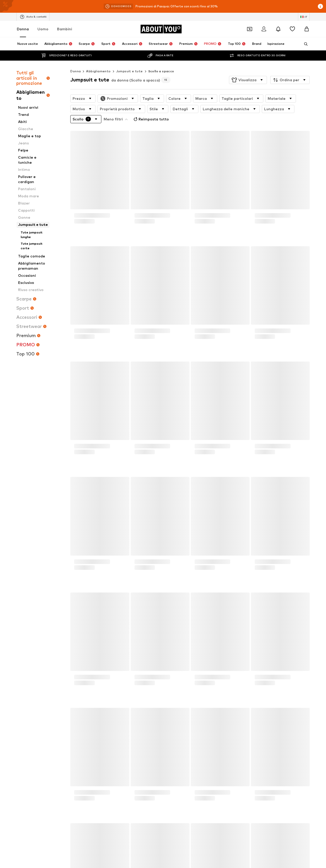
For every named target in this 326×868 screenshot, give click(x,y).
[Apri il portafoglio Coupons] (250, 29)
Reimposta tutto (122, 108)
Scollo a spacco (161, 61)
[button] (248, 70)
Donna (23, 29)
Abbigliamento (98, 61)
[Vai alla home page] (161, 29)
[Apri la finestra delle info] (320, 6)
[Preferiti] (292, 29)
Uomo (43, 29)
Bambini (65, 29)
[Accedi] (264, 29)
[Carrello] (307, 29)
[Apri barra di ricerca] (304, 44)
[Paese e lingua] (304, 17)
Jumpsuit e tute (130, 61)
